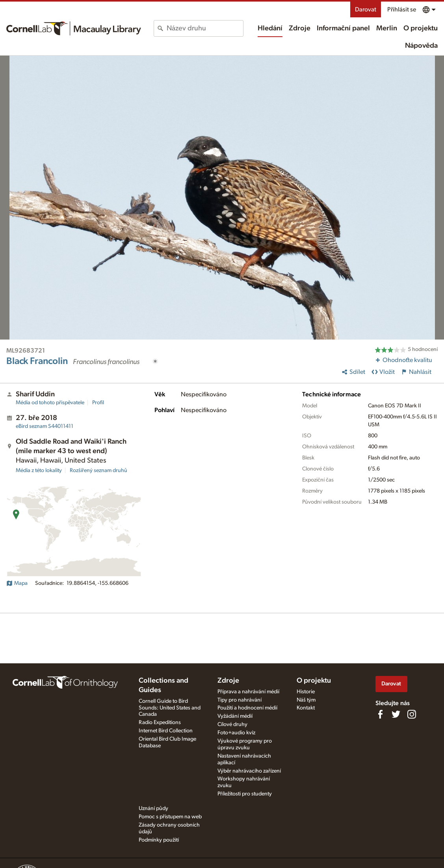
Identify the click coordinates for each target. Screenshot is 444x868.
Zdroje (300, 28)
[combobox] (205, 28)
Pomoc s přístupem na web (170, 817)
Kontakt (306, 708)
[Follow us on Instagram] (412, 714)
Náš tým (306, 700)
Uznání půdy (153, 808)
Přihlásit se (402, 9)
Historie (306, 692)
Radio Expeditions (160, 722)
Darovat (366, 9)
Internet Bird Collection (166, 731)
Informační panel (343, 28)
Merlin (387, 28)
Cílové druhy (232, 724)
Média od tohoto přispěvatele (50, 403)
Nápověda (421, 46)
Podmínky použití (159, 840)
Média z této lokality (39, 470)
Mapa (17, 583)
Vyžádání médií (235, 716)
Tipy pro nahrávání (240, 700)
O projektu (421, 28)
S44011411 (45, 426)
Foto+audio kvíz (236, 733)
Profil (98, 403)
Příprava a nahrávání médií (248, 692)
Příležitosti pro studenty (245, 794)
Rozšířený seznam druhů (98, 470)
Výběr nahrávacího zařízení (249, 771)
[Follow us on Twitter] (396, 714)
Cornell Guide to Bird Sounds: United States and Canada (170, 708)
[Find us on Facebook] (380, 714)
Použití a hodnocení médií (247, 708)
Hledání (270, 28)
